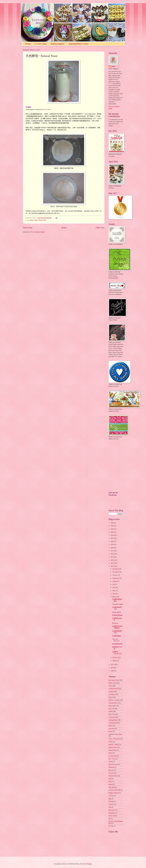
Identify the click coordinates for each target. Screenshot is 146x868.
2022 (112, 535)
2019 (112, 545)
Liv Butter (112, 694)
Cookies (111, 692)
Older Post (100, 228)
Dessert (111, 697)
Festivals (111, 801)
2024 (112, 529)
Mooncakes (112, 810)
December (116, 569)
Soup (110, 779)
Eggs (110, 799)
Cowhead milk (113, 723)
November (116, 572)
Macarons (115, 623)
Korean (111, 784)
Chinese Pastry (113, 747)
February (115, 658)
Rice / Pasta (112, 759)
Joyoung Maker (113, 720)
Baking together (117, 612)
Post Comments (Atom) (38, 232)
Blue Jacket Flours (114, 680)
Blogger (89, 864)
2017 (112, 551)
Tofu (110, 807)
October (115, 575)
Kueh (110, 753)
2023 (112, 532)
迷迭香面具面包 (117, 644)
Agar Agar (112, 787)
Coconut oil (112, 717)
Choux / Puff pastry (114, 739)
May (114, 591)
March (114, 597)
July (114, 584)
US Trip (111, 826)
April (114, 594)
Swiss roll (111, 709)
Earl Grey (111, 773)
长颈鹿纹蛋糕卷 (117, 615)
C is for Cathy (41, 44)
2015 (112, 557)
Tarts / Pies (112, 714)
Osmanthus (112, 813)
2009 (112, 671)
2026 (112, 523)
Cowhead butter (113, 689)
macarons (111, 729)
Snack (110, 742)
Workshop (112, 767)
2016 (112, 554)
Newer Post (28, 228)
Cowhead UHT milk (114, 790)
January (115, 661)
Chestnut (111, 796)
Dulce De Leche (113, 764)
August (115, 581)
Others (111, 726)
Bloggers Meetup (114, 793)
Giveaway (112, 804)
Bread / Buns (34, 220)
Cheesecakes (112, 706)
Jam (110, 819)
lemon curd (112, 816)
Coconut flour (113, 756)
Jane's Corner (47, 109)
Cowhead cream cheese (115, 734)
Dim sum (111, 770)
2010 (112, 668)
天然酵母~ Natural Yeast (117, 653)
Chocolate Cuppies (118, 604)
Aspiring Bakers (113, 703)
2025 (112, 526)
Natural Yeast (42, 220)
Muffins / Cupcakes (114, 700)
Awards (111, 762)
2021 (112, 538)
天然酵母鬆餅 (117, 636)
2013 (112, 563)
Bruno (110, 731)
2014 (112, 560)
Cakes (110, 686)
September (116, 578)
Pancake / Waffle (113, 745)
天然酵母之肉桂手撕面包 (117, 627)
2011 (112, 665)
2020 (112, 541)
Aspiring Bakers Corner (79, 44)
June (114, 587)
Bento (110, 781)
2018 (112, 548)
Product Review (113, 776)
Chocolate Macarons (116, 640)
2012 (112, 566)
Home (28, 44)
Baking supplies (57, 44)
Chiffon (111, 711)
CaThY (113, 67)
